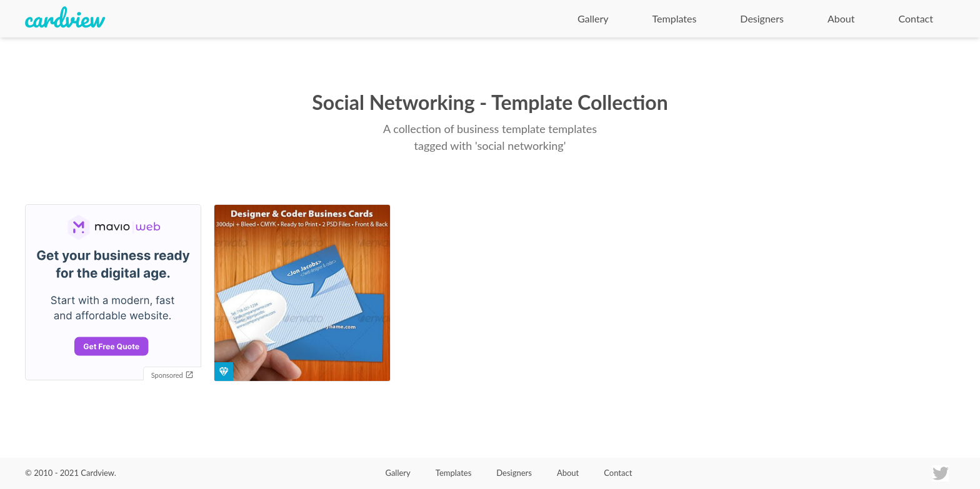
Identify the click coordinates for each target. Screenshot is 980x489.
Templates (675, 18)
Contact (916, 18)
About (841, 18)
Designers (762, 18)
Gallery (593, 18)
